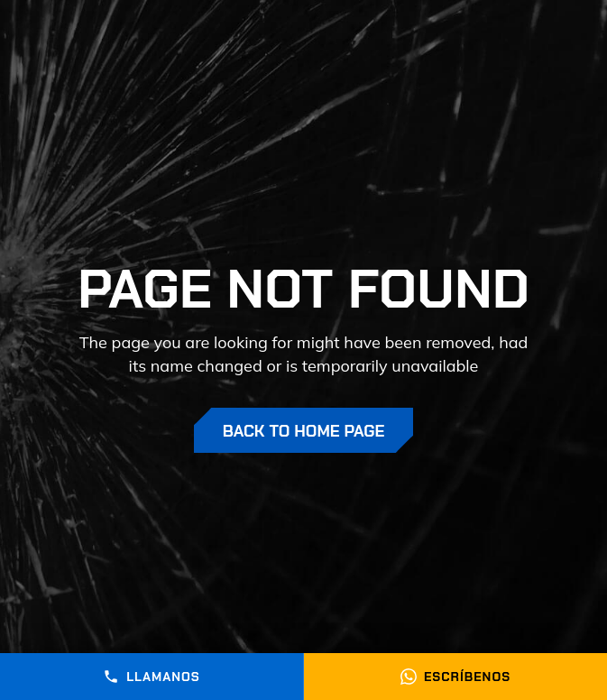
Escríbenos (455, 677)
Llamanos (152, 677)
